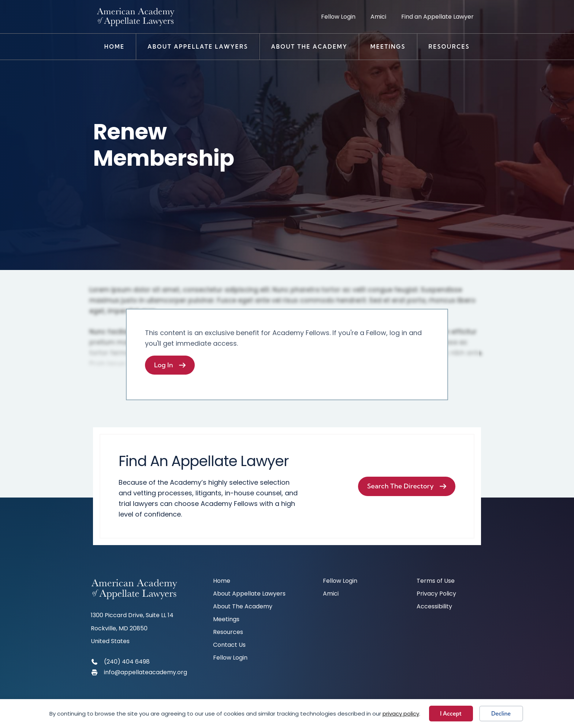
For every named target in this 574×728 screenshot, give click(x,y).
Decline (501, 714)
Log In (164, 365)
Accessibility (434, 607)
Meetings (388, 47)
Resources (449, 47)
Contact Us (229, 646)
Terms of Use (436, 581)
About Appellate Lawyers (198, 47)
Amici (378, 17)
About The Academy (309, 47)
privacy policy (401, 714)
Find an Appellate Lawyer (437, 17)
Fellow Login (338, 17)
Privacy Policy (436, 594)
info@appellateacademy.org (146, 672)
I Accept (451, 714)
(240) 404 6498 (127, 662)
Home (115, 47)
